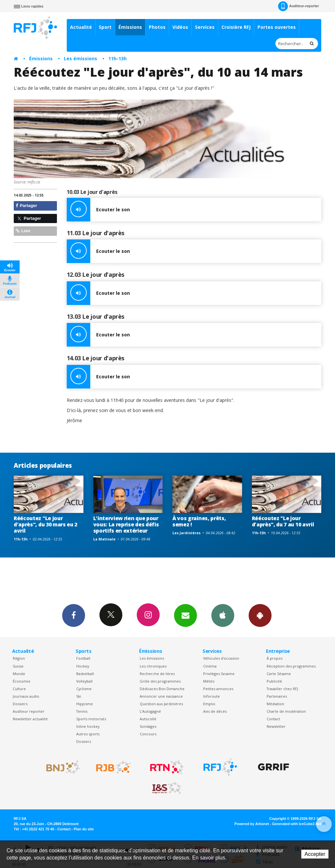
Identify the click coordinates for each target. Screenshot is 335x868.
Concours (148, 734)
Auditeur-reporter (299, 6)
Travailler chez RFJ (282, 689)
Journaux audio (26, 696)
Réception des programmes (291, 666)
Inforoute (212, 696)
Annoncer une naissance (161, 696)
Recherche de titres (157, 674)
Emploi (209, 704)
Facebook (74, 615)
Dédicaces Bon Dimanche (162, 689)
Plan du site (84, 829)
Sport (105, 27)
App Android (260, 615)
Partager (26, 206)
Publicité (274, 681)
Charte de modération (286, 711)
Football (83, 658)
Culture (19, 689)
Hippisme (85, 704)
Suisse (18, 666)
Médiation (275, 704)
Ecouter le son (98, 210)
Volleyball (84, 681)
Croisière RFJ (236, 27)
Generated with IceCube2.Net (297, 824)
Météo (209, 681)
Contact (273, 719)
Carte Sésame (279, 674)
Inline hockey (88, 726)
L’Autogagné (150, 711)
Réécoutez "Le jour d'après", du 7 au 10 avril (283, 521)
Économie (22, 681)
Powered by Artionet (252, 824)
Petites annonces (218, 689)
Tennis (82, 711)
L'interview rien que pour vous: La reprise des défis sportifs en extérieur (126, 524)
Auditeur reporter (29, 711)
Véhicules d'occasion (221, 658)
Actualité (81, 27)
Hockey (83, 666)
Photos (157, 27)
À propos (274, 658)
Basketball (85, 674)
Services (205, 27)
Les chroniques (153, 666)
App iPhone (223, 615)
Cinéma (210, 666)
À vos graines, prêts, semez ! (199, 521)
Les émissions (80, 58)
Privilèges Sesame (219, 674)
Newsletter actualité (30, 719)
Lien (23, 231)
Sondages (148, 726)
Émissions (130, 27)
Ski (79, 696)
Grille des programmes (160, 681)
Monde (19, 674)
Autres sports (88, 734)
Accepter (315, 854)
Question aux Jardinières (161, 704)
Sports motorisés (91, 719)
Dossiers (20, 704)
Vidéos (180, 27)
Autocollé (148, 719)
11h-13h (117, 58)
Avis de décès (215, 711)
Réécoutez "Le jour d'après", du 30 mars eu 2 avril (45, 524)
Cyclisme (84, 689)
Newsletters (185, 615)
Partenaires (277, 696)
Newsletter (276, 726)
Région (19, 658)
